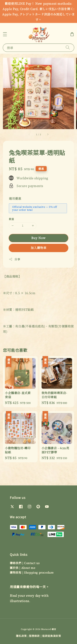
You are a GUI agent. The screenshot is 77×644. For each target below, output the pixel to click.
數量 (12, 219)
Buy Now (38, 238)
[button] (5, 34)
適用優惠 (15, 198)
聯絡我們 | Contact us (25, 563)
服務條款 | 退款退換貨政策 (45, 636)
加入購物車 (39, 248)
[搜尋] (68, 48)
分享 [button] (14, 259)
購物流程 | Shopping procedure (32, 572)
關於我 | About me (23, 568)
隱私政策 (21, 636)
